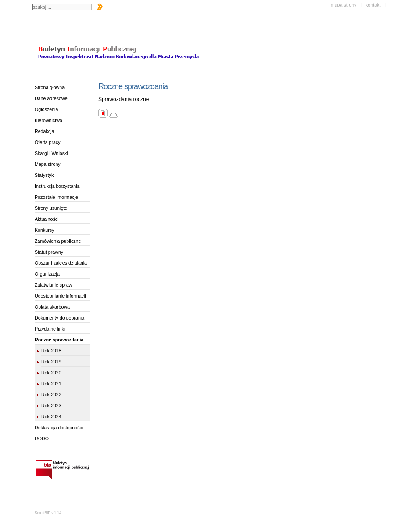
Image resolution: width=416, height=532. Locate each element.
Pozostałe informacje (56, 197)
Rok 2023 (51, 406)
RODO (42, 439)
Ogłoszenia (46, 109)
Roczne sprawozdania (59, 340)
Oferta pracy (48, 142)
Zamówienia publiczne (58, 241)
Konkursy (44, 230)
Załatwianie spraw (53, 285)
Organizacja (47, 274)
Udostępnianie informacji (60, 296)
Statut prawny (49, 252)
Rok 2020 (51, 373)
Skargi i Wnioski (51, 153)
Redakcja (44, 131)
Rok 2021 (51, 384)
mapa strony (344, 5)
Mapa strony (48, 164)
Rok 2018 (51, 351)
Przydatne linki (50, 329)
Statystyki (45, 175)
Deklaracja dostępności (59, 428)
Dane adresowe (51, 98)
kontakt (373, 5)
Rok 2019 (51, 362)
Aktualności (47, 219)
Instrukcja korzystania (57, 186)
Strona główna (50, 87)
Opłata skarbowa (52, 307)
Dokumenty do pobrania (59, 318)
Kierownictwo (48, 120)
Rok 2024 (51, 417)
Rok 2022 (51, 395)
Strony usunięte (51, 208)
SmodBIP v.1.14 (48, 513)
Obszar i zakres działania (61, 263)
